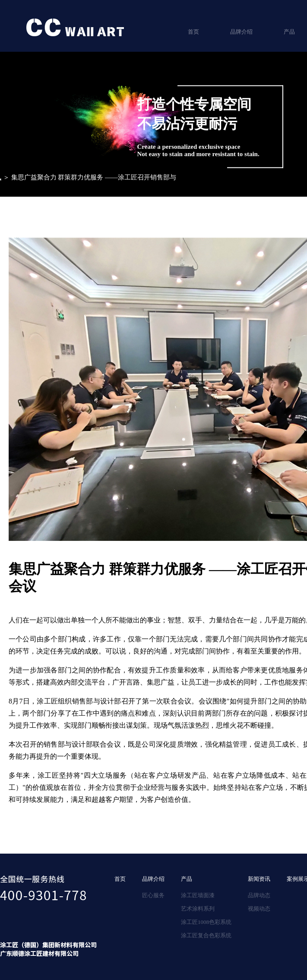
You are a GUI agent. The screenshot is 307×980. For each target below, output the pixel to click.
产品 (187, 879)
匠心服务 (153, 895)
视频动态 (259, 909)
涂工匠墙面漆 (198, 895)
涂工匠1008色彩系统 (206, 922)
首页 (193, 32)
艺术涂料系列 (198, 909)
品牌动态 (259, 895)
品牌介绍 (241, 32)
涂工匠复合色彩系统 (206, 935)
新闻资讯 (259, 879)
